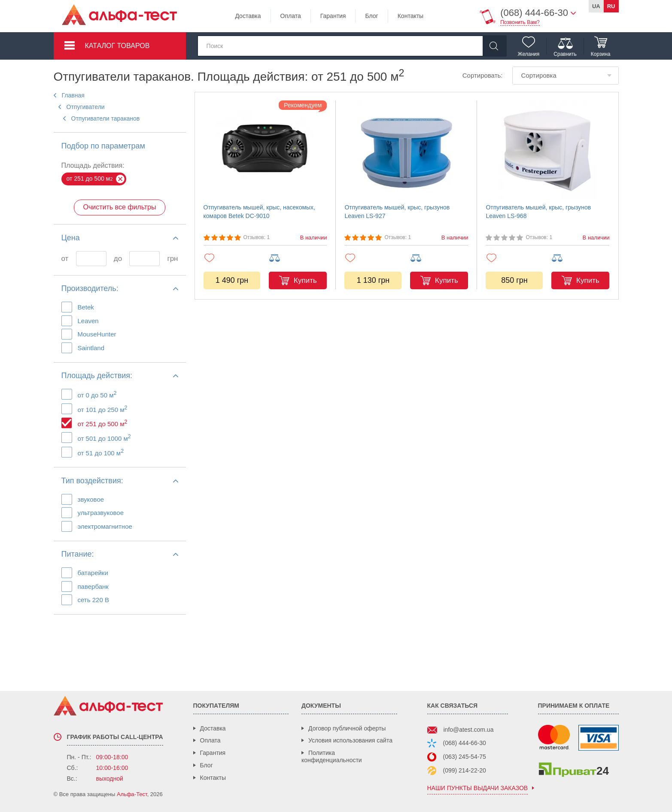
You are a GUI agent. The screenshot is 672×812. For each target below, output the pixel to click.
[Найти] (494, 46)
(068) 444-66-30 (465, 743)
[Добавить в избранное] (233, 258)
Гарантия (333, 16)
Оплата (291, 16)
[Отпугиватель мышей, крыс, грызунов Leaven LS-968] (547, 150)
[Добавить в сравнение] (298, 258)
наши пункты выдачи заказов (478, 788)
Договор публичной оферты (347, 728)
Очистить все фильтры (119, 207)
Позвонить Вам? (520, 22)
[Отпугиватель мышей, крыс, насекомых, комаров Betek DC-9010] (265, 150)
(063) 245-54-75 (465, 757)
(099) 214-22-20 (465, 770)
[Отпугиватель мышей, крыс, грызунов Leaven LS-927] (406, 150)
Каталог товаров (117, 46)
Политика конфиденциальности (332, 756)
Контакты (410, 16)
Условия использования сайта (350, 740)
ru (611, 6)
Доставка (248, 16)
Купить (305, 280)
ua (596, 6)
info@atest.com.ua (469, 730)
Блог (371, 16)
